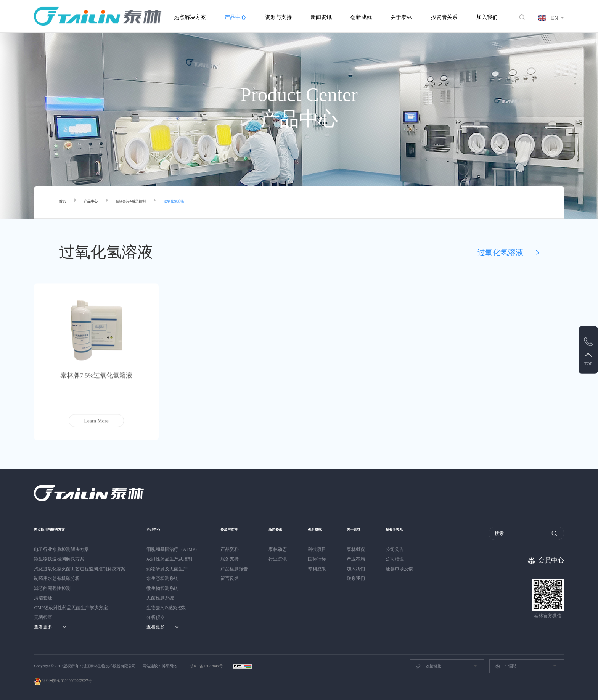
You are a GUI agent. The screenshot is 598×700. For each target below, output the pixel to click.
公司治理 (404, 559)
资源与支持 (278, 17)
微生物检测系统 (162, 588)
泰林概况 (362, 549)
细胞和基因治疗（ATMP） (173, 549)
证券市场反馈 (408, 569)
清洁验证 (43, 598)
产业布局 (362, 559)
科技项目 (320, 549)
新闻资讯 (321, 17)
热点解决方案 (190, 17)
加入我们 (487, 17)
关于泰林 (401, 17)
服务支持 (230, 559)
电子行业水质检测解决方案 (61, 549)
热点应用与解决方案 (58, 529)
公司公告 (404, 549)
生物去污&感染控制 (150, 203)
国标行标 (320, 559)
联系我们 (362, 578)
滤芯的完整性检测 (52, 588)
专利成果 (320, 569)
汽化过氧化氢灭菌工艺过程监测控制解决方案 (80, 569)
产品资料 (230, 549)
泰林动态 (278, 549)
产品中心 (235, 17)
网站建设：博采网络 (160, 666)
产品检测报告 (234, 569)
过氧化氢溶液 (207, 203)
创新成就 (361, 17)
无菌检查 (43, 617)
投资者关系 (444, 17)
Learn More (96, 423)
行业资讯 (278, 559)
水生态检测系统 (162, 578)
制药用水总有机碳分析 (57, 578)
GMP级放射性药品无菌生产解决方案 (71, 608)
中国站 (506, 666)
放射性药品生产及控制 (169, 559)
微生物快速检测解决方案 (59, 559)
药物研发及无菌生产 (167, 569)
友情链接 (428, 666)
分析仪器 (156, 617)
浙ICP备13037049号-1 (208, 666)
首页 (64, 203)
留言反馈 (230, 578)
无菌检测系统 (160, 598)
